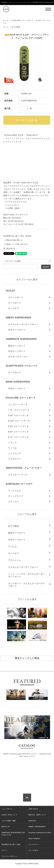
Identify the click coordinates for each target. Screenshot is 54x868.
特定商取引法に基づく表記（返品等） (18, 236)
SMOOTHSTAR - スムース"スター (24, 468)
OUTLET (10, 291)
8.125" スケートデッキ (19, 421)
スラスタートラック (18, 475)
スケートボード (16, 297)
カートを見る (33, 850)
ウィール (12, 448)
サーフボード (15, 303)
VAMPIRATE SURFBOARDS (21, 339)
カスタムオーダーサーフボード (23, 324)
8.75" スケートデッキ (18, 437)
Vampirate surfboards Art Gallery (40, 833)
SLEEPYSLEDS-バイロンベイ (22, 366)
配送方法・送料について (37, 815)
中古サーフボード (17, 330)
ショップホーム (7, 809)
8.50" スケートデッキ (18, 432)
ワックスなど (15, 491)
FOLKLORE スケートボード (22, 20)
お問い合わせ (33, 809)
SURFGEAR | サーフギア (19, 484)
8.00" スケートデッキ (18, 415)
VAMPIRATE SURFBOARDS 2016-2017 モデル (13, 834)
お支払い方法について (9, 815)
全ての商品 (16, 27)
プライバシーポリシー (9, 856)
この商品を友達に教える (13, 240)
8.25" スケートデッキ (18, 426)
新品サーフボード (17, 346)
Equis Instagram (34, 838)
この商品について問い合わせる (15, 244)
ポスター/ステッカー (18, 357)
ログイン (5, 850)
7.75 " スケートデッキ (19, 410)
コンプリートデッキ (18, 404)
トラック (12, 443)
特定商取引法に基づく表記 (11, 844)
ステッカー (13, 502)
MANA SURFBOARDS (18, 382)
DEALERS (32, 821)
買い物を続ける (9, 249)
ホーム (6, 20)
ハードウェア (15, 453)
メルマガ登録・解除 (9, 821)
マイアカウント (34, 844)
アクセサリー (15, 459)
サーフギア (13, 308)
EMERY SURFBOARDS (19, 318)
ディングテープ (16, 496)
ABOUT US (5, 827)
